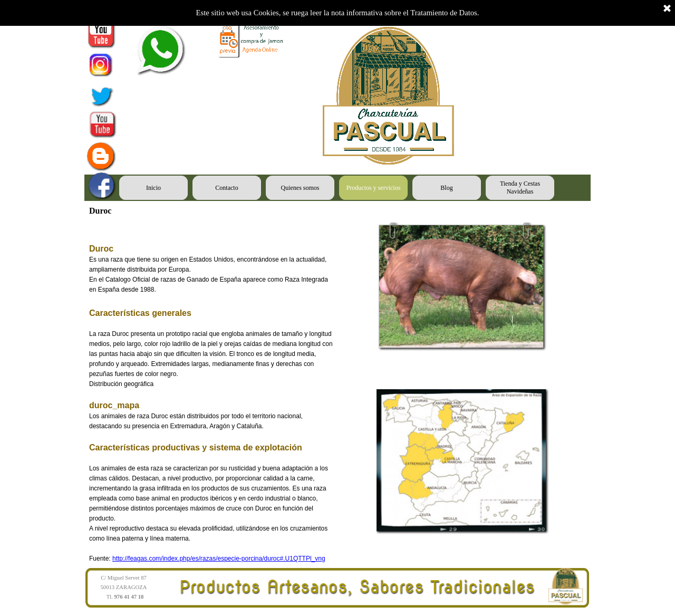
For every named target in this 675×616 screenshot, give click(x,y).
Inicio (153, 188)
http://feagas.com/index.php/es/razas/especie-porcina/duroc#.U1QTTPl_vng (219, 559)
